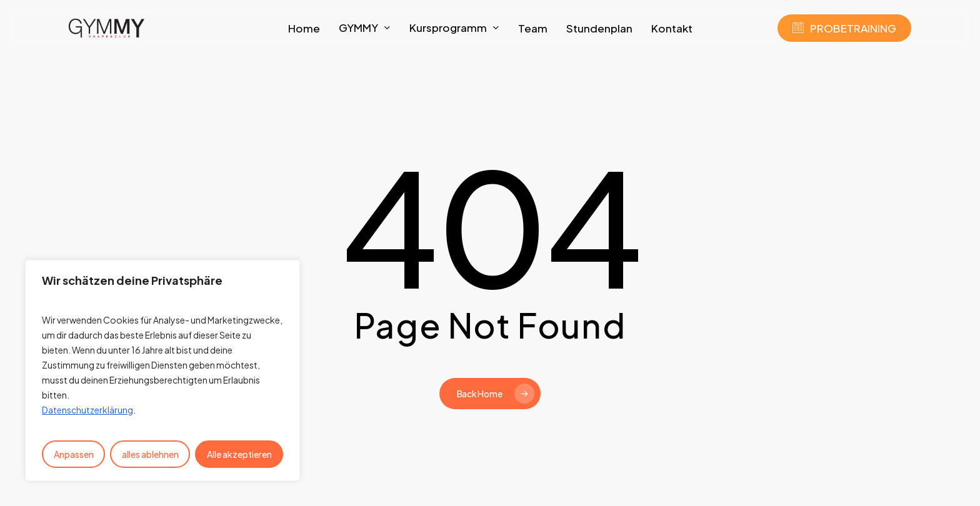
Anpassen (74, 454)
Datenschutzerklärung (87, 410)
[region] (162, 370)
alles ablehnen (150, 454)
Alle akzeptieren (239, 454)
